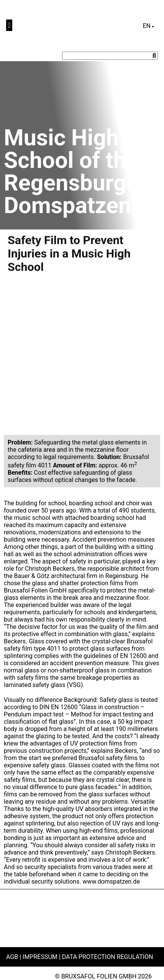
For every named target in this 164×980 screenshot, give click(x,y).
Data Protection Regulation (108, 957)
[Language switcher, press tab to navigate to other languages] (148, 26)
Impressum (40, 957)
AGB (12, 957)
